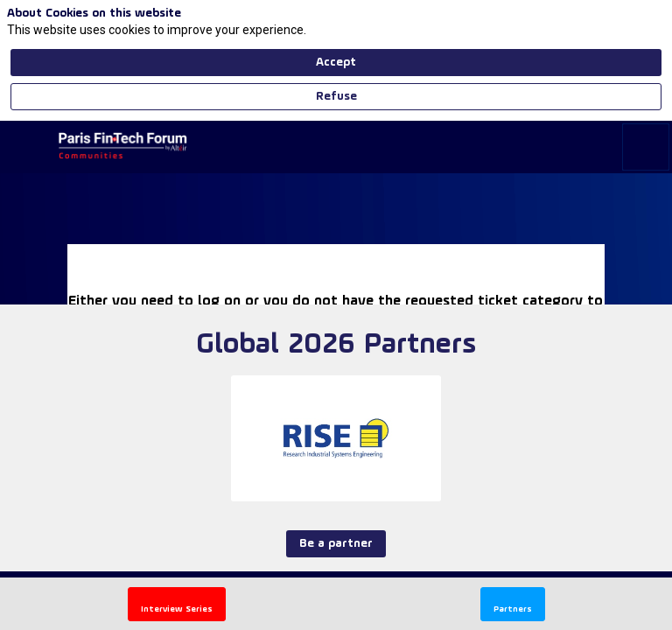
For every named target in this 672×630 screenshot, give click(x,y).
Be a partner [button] (336, 583)
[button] (26, 147)
